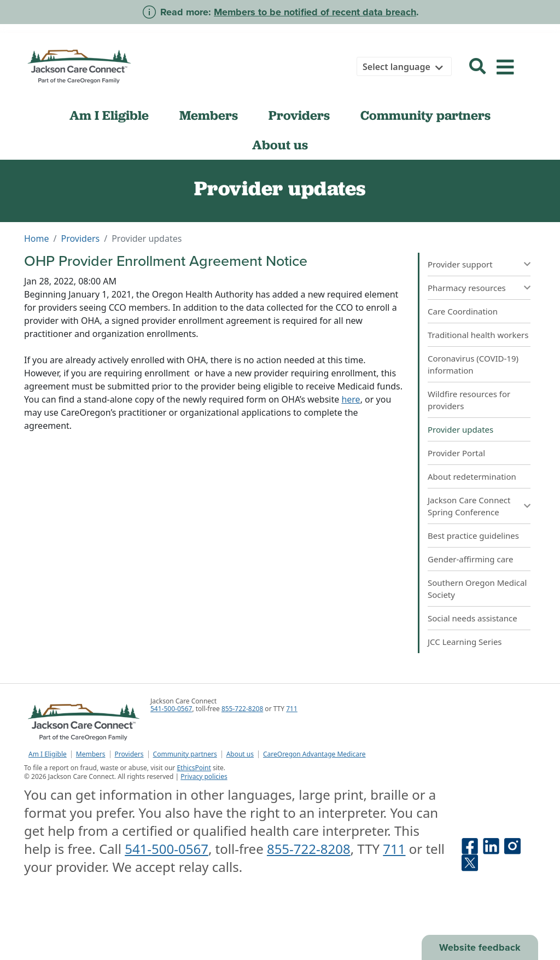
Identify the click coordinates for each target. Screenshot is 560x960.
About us (280, 145)
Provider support (460, 264)
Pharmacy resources (467, 288)
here (351, 399)
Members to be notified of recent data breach (315, 12)
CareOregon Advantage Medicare (314, 754)
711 (292, 709)
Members (209, 115)
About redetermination (472, 476)
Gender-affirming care (470, 559)
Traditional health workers (478, 335)
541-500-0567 (171, 709)
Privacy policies (204, 776)
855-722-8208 (242, 709)
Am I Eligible (109, 115)
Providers (299, 115)
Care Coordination (463, 311)
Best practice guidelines (473, 536)
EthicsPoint (194, 768)
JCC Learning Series (465, 642)
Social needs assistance (472, 618)
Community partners (425, 115)
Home (37, 238)
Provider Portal (456, 453)
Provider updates (460, 429)
